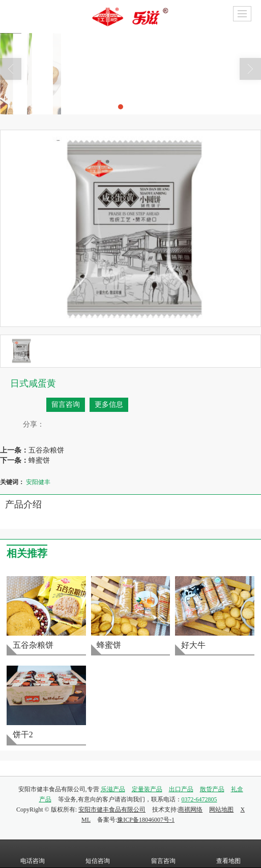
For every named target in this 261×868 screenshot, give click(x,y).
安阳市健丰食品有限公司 (112, 810)
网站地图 (221, 810)
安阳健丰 (38, 482)
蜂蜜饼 (39, 460)
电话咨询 (33, 854)
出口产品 (181, 789)
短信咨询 (98, 854)
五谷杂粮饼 (46, 450)
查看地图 (228, 854)
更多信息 (109, 405)
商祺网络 (190, 810)
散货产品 (212, 789)
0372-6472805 (199, 799)
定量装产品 (147, 789)
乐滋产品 (113, 789)
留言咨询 (66, 405)
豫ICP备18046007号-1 (146, 820)
